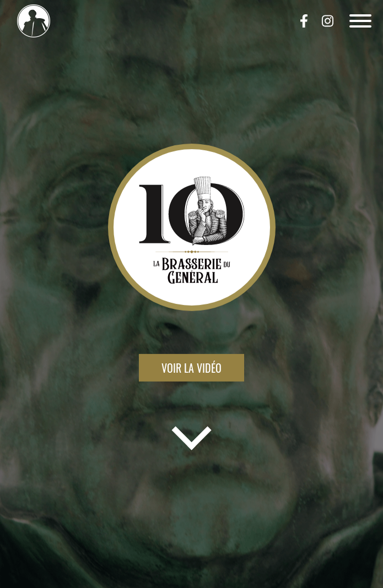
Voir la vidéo (191, 368)
